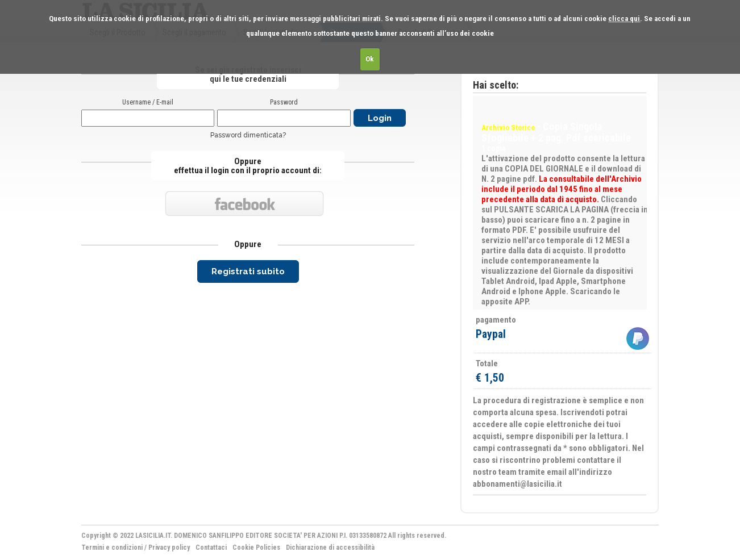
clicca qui (624, 18)
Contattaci (211, 548)
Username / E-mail (148, 102)
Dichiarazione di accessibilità (330, 548)
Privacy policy (169, 548)
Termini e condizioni (112, 548)
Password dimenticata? (248, 135)
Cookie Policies (256, 548)
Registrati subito (248, 271)
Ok (370, 59)
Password (284, 102)
